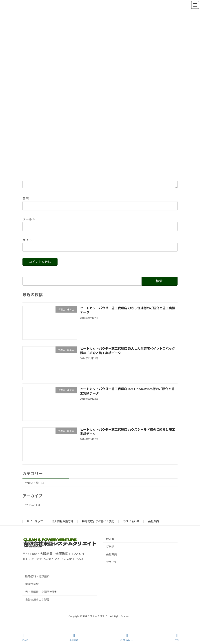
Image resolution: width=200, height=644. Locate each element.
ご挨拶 (110, 552)
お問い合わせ (131, 527)
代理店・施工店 (35, 488)
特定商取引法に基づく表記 (98, 527)
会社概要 (111, 560)
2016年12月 (33, 511)
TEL (177, 637)
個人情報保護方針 (62, 527)
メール (29, 225)
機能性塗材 (32, 589)
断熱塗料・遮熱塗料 (37, 581)
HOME (110, 544)
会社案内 (153, 527)
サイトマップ (35, 527)
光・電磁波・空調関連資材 (41, 597)
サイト (27, 245)
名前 (28, 204)
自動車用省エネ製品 (37, 605)
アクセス (111, 568)
